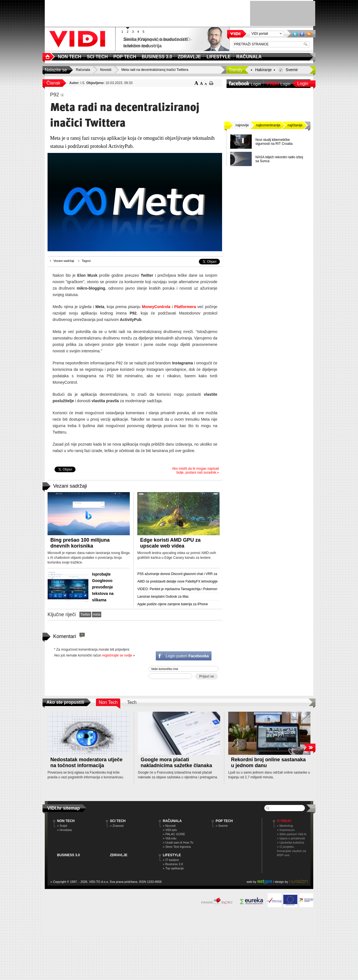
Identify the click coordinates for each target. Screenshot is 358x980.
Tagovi (86, 261)
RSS (309, 34)
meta (97, 614)
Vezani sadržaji (64, 261)
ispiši (211, 83)
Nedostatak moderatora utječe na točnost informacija (86, 763)
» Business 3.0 (173, 864)
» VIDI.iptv (170, 830)
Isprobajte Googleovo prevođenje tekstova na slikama (103, 587)
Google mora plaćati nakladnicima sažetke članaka (176, 763)
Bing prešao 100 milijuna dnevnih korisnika (80, 543)
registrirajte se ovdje (117, 655)
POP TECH (224, 821)
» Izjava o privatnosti (291, 838)
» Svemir (222, 826)
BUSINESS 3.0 (68, 855)
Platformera (185, 307)
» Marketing (285, 826)
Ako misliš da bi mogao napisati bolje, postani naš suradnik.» (196, 471)
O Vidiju (284, 821)
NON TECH (66, 821)
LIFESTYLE (172, 855)
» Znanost (117, 826)
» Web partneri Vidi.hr (292, 834)
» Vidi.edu (170, 838)
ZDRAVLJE (119, 855)
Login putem (187, 656)
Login (303, 84)
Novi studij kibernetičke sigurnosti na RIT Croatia (274, 142)
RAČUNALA (172, 821)
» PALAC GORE (174, 834)
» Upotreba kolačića (290, 842)
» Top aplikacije (173, 868)
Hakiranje (263, 70)
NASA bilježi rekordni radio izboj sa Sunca (279, 159)
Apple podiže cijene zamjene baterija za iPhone (173, 604)
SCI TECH (118, 821)
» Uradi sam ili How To (178, 842)
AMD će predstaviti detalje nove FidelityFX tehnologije (177, 581)
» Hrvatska (64, 830)
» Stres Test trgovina (177, 847)
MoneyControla (156, 307)
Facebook (302, 34)
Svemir (292, 70)
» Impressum (286, 830)
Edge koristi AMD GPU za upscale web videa (170, 543)
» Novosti (169, 826)
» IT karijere (171, 860)
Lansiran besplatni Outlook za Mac (163, 597)
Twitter (295, 34)
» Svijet (62, 826)
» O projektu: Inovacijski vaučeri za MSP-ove (291, 851)
